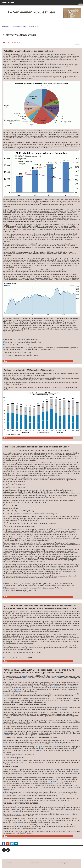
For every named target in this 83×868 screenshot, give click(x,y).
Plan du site (35, 863)
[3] (53, 64)
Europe (76, 688)
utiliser (33, 722)
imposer (21, 771)
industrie (55, 688)
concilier (75, 771)
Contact (8, 863)
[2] (50, 54)
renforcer (6, 696)
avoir (9, 788)
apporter (19, 691)
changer (30, 694)
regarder (50, 783)
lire (17, 808)
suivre (55, 781)
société (20, 822)
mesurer (17, 686)
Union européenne (17, 762)
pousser (21, 796)
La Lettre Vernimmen (17, 27)
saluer (9, 699)
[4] (39, 226)
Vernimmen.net (8, 3)
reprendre (54, 742)
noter (24, 731)
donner (70, 788)
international (64, 708)
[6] (68, 318)
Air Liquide (39, 747)
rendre (59, 676)
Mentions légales (62, 863)
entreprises (25, 676)
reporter (7, 735)
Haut (5, 361)
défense (68, 814)
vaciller (60, 792)
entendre (15, 811)
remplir (59, 773)
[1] (31, 54)
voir (8, 758)
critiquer (5, 742)
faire (60, 728)
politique (17, 689)
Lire (4, 27)
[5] (7, 249)
